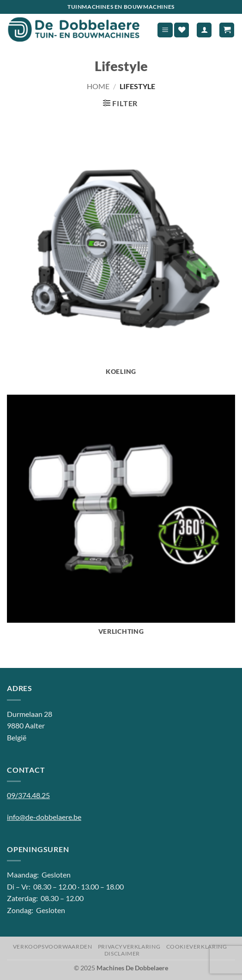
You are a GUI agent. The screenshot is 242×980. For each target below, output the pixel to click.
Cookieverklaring (197, 947)
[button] (165, 30)
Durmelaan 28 (30, 714)
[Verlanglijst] (181, 30)
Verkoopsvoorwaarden (53, 947)
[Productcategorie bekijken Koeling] (121, 260)
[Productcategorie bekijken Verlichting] (121, 520)
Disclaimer (122, 953)
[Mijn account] (204, 30)
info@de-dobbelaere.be (44, 817)
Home (98, 86)
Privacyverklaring (129, 947)
